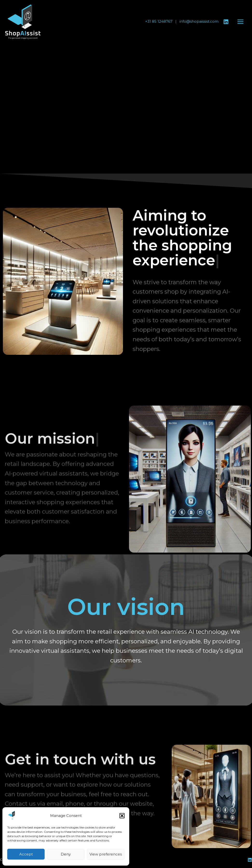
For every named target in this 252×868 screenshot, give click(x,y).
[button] (122, 816)
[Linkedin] (226, 22)
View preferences (106, 854)
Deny (66, 854)
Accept (26, 854)
